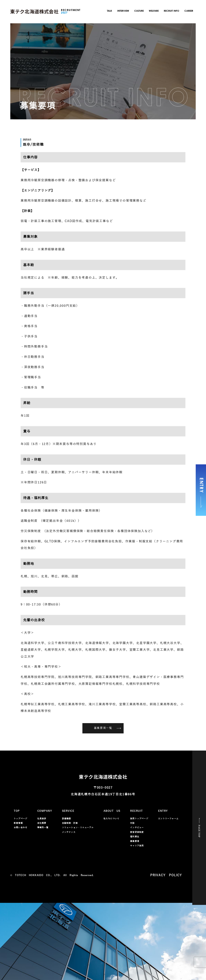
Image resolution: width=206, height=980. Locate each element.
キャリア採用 (137, 846)
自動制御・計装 (70, 823)
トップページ (21, 819)
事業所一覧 (43, 828)
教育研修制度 (137, 832)
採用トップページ (139, 819)
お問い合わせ (21, 828)
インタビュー (137, 828)
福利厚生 (135, 837)
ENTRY (201, 493)
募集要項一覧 (107, 728)
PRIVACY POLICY (166, 875)
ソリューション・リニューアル (78, 828)
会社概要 (42, 823)
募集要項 (135, 841)
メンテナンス (69, 832)
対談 (132, 823)
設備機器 (67, 819)
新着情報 (18, 823)
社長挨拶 (42, 819)
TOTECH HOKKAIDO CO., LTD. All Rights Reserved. (54, 875)
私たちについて (111, 819)
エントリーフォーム (168, 819)
